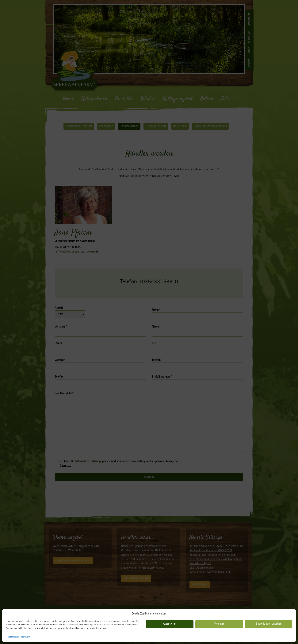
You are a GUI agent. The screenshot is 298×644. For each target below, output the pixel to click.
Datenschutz (13, 637)
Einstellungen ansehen (269, 624)
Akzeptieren (170, 624)
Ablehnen (219, 624)
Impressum (25, 637)
